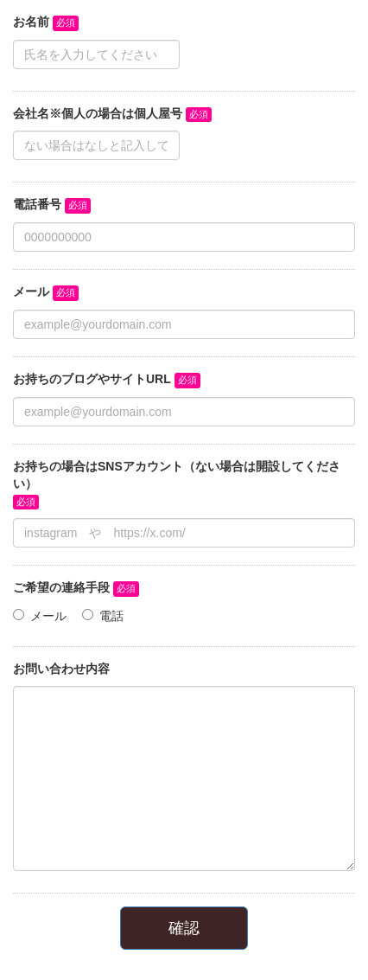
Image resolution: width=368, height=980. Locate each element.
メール (31, 291)
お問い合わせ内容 (61, 669)
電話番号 (37, 204)
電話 (111, 616)
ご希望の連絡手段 (61, 587)
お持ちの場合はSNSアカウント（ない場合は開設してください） (177, 475)
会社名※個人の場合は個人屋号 (98, 113)
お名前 (31, 22)
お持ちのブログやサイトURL (92, 379)
